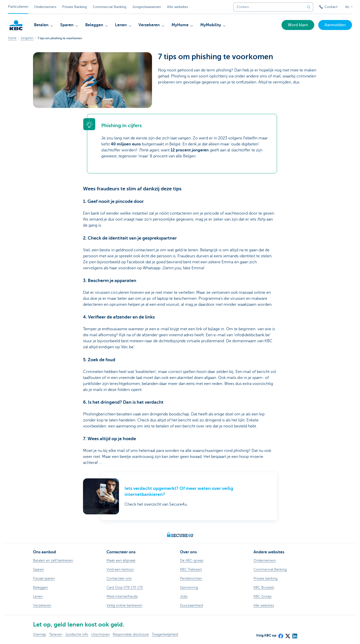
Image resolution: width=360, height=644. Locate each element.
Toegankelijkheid (165, 634)
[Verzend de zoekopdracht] (309, 7)
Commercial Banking (109, 7)
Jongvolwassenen (147, 7)
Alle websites (177, 7)
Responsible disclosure (131, 634)
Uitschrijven (100, 634)
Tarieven (56, 634)
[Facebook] (280, 635)
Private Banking (74, 7)
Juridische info (77, 634)
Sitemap (39, 634)
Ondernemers (45, 7)
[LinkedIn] (294, 635)
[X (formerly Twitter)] (287, 635)
